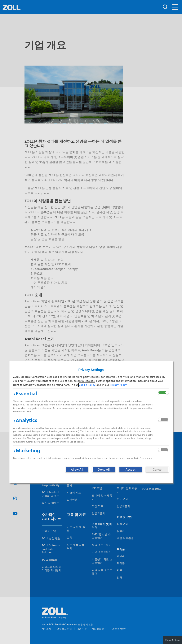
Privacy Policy (118, 385)
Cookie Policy (87, 385)
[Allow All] (77, 469)
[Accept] (131, 469)
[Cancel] (157, 469)
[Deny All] (104, 469)
